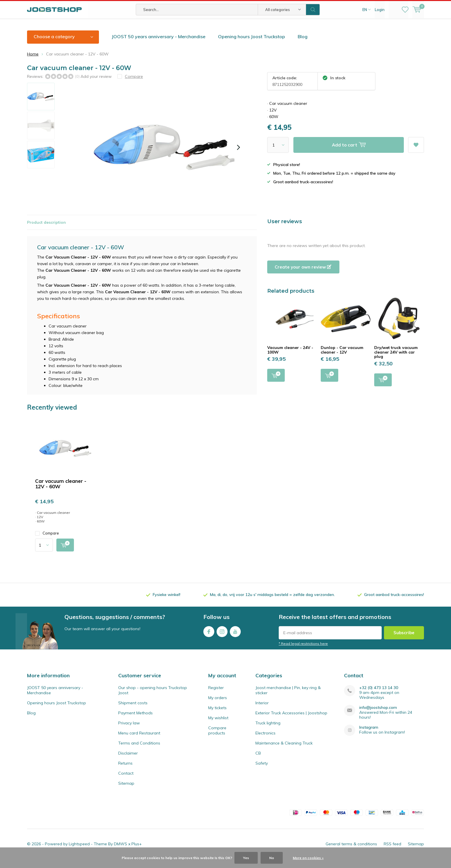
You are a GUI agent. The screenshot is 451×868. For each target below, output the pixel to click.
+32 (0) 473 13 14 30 (379, 696)
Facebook (209, 639)
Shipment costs (133, 711)
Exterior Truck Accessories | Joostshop (291, 722)
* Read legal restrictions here (303, 652)
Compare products (217, 739)
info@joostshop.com (378, 716)
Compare (47, 542)
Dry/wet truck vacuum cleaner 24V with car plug (396, 361)
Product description (46, 231)
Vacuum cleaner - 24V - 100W (290, 358)
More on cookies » (308, 858)
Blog (303, 45)
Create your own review (303, 275)
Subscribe (404, 641)
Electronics (265, 742)
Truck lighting (268, 732)
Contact (126, 782)
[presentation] (238, 156)
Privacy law (129, 732)
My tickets (217, 716)
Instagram (222, 639)
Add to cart (276, 383)
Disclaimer (128, 762)
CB (258, 762)
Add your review (96, 85)
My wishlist (218, 726)
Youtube (235, 639)
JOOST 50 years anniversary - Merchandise (158, 45)
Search (313, 26)
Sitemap (126, 792)
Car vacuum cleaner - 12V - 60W (61, 492)
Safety (262, 772)
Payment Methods (135, 722)
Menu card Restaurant (139, 742)
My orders (218, 706)
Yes (246, 858)
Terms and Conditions (139, 752)
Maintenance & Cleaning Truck (284, 752)
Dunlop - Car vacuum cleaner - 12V (342, 358)
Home (33, 62)
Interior (262, 711)
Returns (125, 772)
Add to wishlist (416, 152)
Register (216, 696)
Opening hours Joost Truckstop (252, 45)
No (272, 858)
